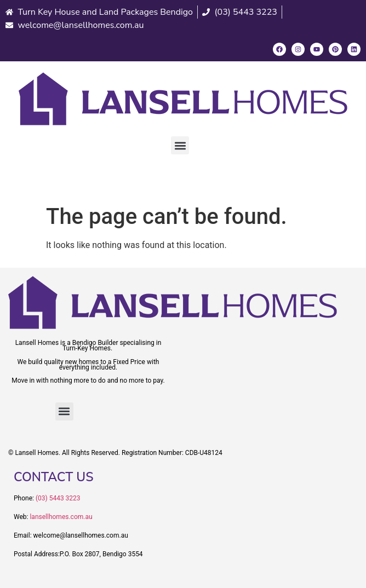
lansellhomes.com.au (61, 517)
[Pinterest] (335, 49)
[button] (180, 145)
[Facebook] (279, 49)
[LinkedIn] (354, 49)
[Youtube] (317, 49)
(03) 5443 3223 (58, 498)
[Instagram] (298, 49)
